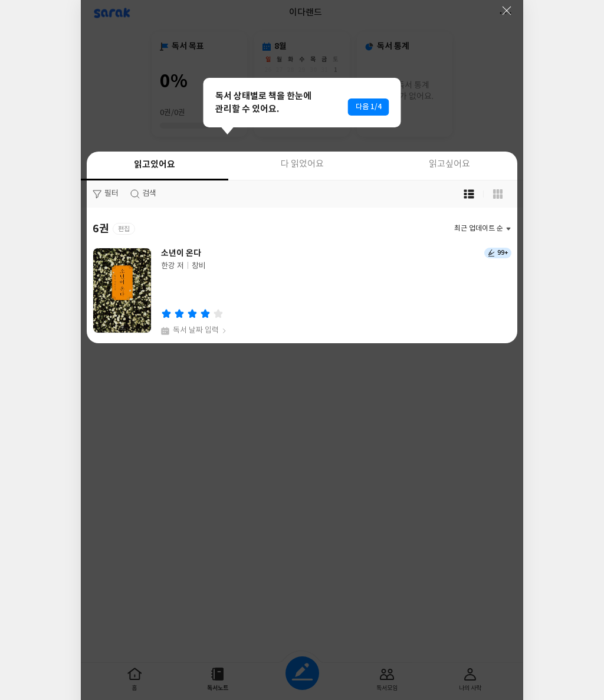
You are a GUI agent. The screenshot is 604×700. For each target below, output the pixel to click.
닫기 (507, 11)
